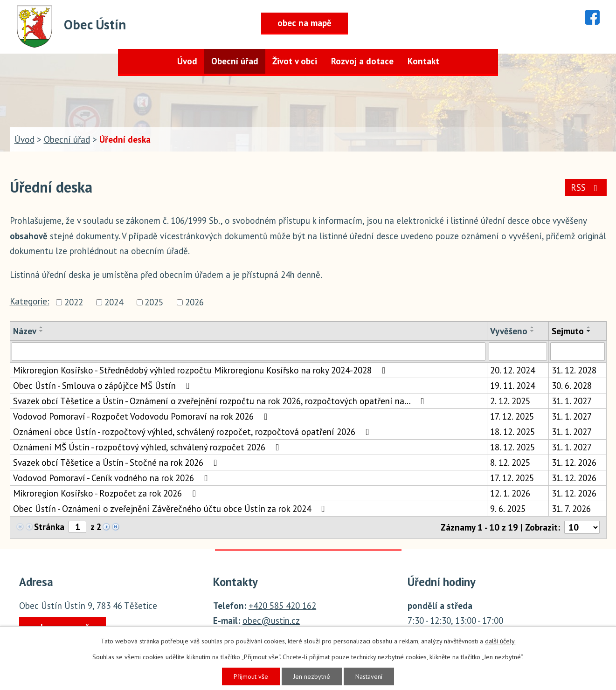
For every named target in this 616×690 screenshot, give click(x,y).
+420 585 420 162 (282, 606)
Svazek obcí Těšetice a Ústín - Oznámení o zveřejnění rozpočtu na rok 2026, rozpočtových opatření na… (221, 401)
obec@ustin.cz (271, 621)
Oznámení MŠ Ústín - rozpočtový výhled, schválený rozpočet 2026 (148, 447)
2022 (74, 302)
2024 (114, 302)
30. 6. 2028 (572, 386)
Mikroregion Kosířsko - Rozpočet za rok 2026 (106, 493)
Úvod (187, 61)
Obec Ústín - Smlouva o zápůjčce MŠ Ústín (103, 386)
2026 (194, 302)
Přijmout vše (251, 676)
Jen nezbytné (312, 676)
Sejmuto (568, 331)
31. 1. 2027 (572, 401)
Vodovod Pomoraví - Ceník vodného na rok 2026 (112, 478)
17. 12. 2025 (512, 416)
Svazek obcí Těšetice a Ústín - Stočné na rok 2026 (117, 462)
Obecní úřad (235, 61)
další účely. (500, 641)
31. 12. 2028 (574, 370)
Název (25, 331)
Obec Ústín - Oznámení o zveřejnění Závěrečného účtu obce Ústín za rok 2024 (171, 509)
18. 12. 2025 (512, 432)
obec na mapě (305, 23)
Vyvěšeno (509, 331)
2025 (154, 302)
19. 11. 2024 (512, 386)
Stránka (49, 527)
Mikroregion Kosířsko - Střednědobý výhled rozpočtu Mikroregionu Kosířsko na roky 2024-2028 (201, 370)
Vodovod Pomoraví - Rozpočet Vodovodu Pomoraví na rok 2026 (142, 416)
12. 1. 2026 (510, 493)
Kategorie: (30, 301)
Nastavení (369, 676)
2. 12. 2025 (510, 401)
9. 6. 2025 (508, 509)
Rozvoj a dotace (362, 61)
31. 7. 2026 (571, 509)
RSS (586, 187)
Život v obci (295, 61)
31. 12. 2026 (574, 462)
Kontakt (423, 61)
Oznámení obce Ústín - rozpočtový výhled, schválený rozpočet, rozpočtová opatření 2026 (193, 432)
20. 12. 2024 (512, 370)
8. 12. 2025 (510, 462)
